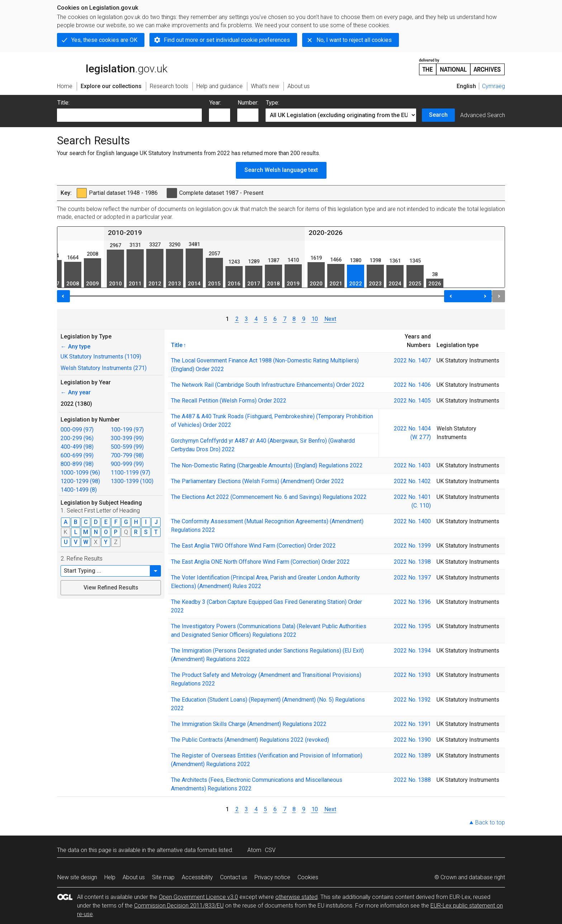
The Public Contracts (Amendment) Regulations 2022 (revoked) (250, 740)
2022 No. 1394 (412, 651)
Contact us (234, 877)
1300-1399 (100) (132, 481)
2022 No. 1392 (412, 700)
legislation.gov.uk (112, 66)
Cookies (308, 877)
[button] (156, 571)
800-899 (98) (77, 464)
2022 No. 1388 (412, 780)
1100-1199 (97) (130, 473)
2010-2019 (125, 233)
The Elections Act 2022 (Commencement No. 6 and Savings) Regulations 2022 (269, 497)
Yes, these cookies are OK (104, 40)
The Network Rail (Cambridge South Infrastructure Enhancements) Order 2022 (268, 385)
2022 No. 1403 (412, 465)
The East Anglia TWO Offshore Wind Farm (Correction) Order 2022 (253, 546)
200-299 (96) (77, 438)
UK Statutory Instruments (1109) (101, 357)
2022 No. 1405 (412, 401)
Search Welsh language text (281, 170)
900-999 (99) (127, 464)
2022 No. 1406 (412, 385)
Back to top (490, 822)
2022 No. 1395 (412, 626)
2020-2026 (326, 233)
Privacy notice (272, 877)
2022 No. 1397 (412, 577)
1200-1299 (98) (80, 481)
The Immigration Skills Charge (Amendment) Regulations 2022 (249, 724)
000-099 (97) (77, 430)
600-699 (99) (77, 455)
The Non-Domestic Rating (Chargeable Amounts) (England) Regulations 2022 (267, 465)
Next (330, 319)
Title (177, 345)
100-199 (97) (127, 430)
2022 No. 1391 (412, 724)
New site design (77, 877)
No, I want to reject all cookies (354, 40)
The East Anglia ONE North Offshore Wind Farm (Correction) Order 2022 (260, 562)
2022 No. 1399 (412, 546)
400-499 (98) (77, 447)
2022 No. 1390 (412, 740)
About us (134, 877)
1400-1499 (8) (79, 490)
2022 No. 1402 (412, 481)
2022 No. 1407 (412, 360)
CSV (270, 850)
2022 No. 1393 (412, 675)
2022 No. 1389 (412, 755)
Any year (76, 392)
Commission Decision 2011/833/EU (179, 906)
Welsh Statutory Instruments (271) (104, 368)
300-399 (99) (127, 438)
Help (110, 877)
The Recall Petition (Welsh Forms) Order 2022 (229, 401)
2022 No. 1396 (412, 602)
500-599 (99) (127, 447)
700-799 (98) (127, 455)
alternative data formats (187, 850)
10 (315, 319)
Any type (75, 346)
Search (438, 115)
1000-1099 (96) (80, 473)
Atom (254, 850)
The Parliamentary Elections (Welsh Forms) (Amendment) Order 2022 (258, 481)
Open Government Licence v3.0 (198, 897)
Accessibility (197, 877)
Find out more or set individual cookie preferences (227, 40)
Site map (163, 877)
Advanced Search (483, 115)
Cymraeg (494, 86)
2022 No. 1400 (412, 521)
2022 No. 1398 (412, 562)
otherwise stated (296, 897)
